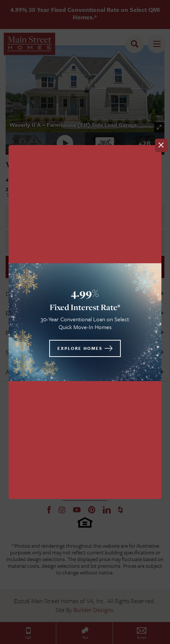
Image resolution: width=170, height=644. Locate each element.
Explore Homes (80, 348)
